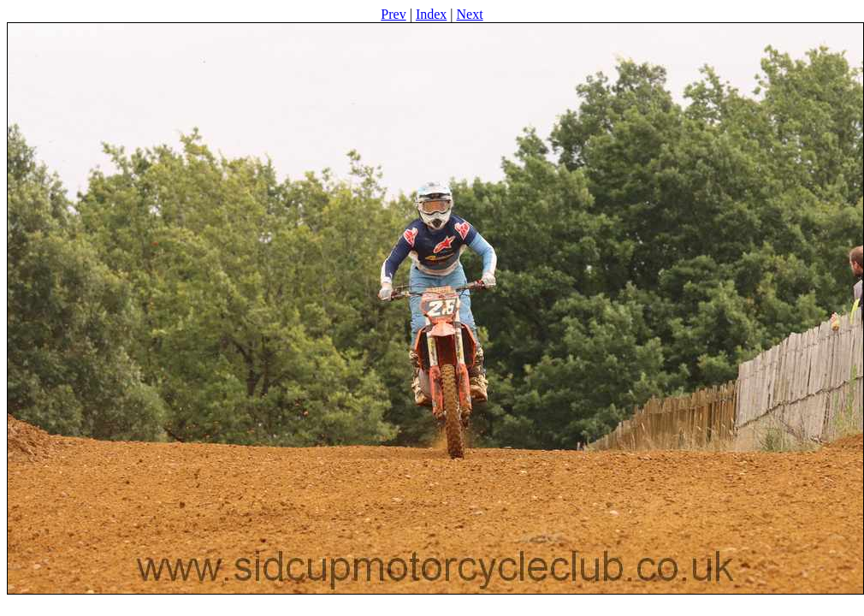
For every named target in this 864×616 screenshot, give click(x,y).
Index (431, 14)
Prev (393, 14)
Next (470, 14)
